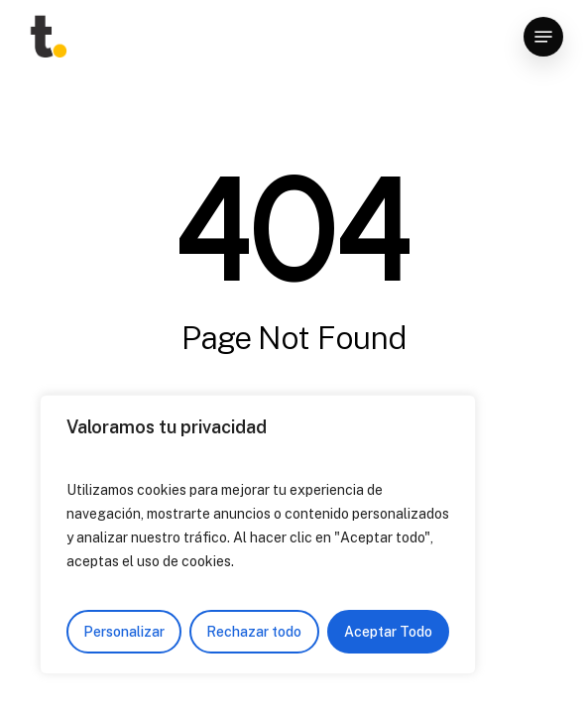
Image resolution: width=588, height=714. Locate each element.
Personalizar (124, 632)
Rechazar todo (254, 632)
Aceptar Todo (388, 632)
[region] (258, 535)
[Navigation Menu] (543, 37)
